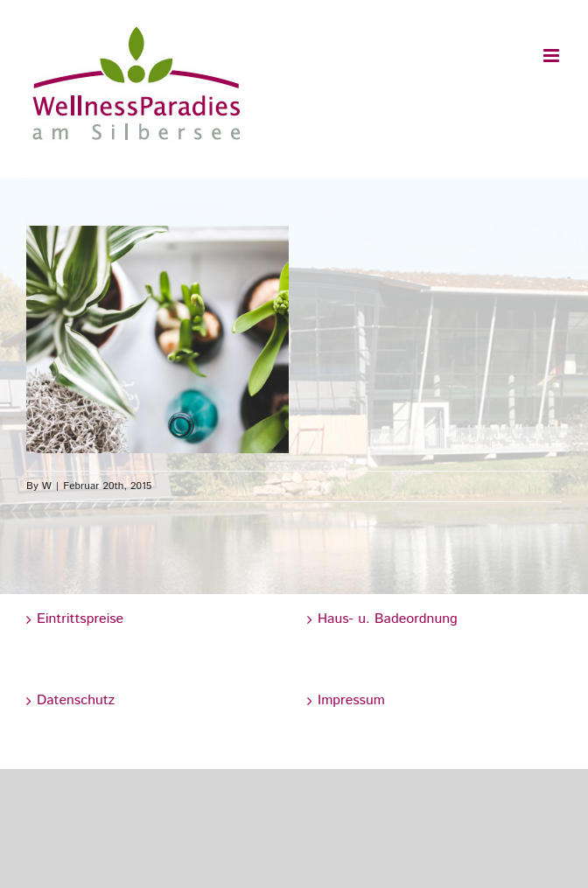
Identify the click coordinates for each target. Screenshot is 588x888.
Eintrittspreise (80, 619)
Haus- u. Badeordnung (388, 619)
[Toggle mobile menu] (553, 56)
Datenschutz (76, 700)
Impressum (351, 700)
